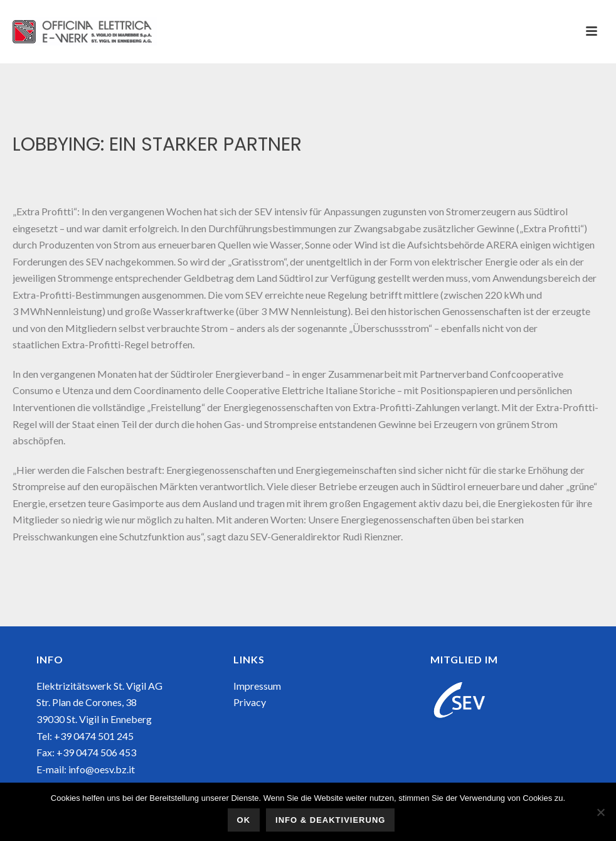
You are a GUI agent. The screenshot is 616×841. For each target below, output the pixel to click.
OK (244, 820)
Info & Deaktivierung (330, 820)
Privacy (250, 702)
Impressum (257, 686)
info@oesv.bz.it (102, 769)
